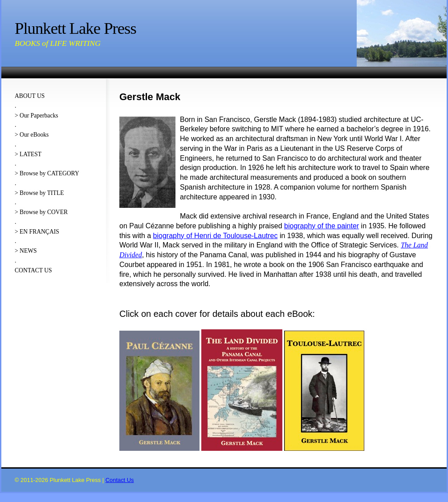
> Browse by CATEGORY (47, 173)
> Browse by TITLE (39, 193)
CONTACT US (33, 270)
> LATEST (28, 154)
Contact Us (120, 480)
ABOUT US (30, 96)
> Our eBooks (32, 135)
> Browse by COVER (41, 212)
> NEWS (26, 251)
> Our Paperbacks (37, 115)
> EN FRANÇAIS (37, 232)
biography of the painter (322, 226)
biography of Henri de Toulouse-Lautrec (216, 236)
